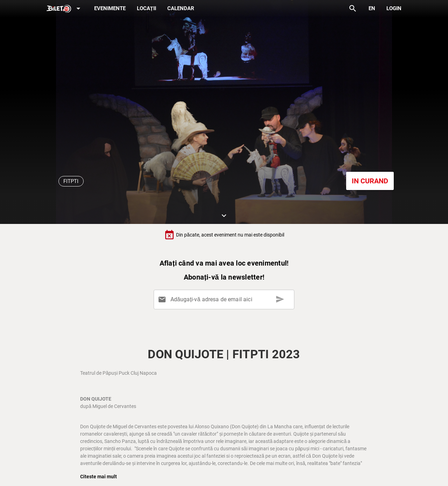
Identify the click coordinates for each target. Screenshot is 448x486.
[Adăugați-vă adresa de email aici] (225, 300)
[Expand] (65, 9)
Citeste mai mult (99, 477)
